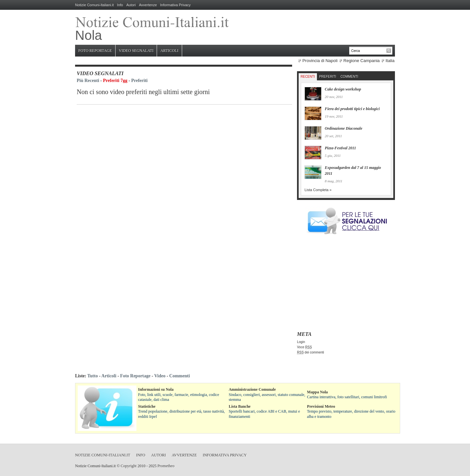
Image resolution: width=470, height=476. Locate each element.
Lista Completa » (318, 190)
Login (301, 342)
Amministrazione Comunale (252, 389)
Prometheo (166, 466)
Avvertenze (148, 5)
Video (160, 376)
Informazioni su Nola (156, 389)
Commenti (349, 77)
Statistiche (147, 406)
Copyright (129, 466)
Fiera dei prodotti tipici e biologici (352, 109)
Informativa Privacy (176, 5)
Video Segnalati (136, 51)
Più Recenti (88, 81)
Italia (390, 61)
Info (120, 5)
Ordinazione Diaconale (344, 128)
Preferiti (139, 81)
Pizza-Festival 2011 (340, 148)
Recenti (308, 77)
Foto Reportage (95, 51)
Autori (131, 5)
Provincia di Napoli (320, 61)
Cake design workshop (343, 89)
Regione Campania (361, 61)
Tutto (92, 376)
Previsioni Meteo (321, 406)
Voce (305, 347)
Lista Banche (240, 406)
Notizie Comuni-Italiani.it (94, 5)
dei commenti (311, 352)
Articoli (169, 51)
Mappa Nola (318, 392)
